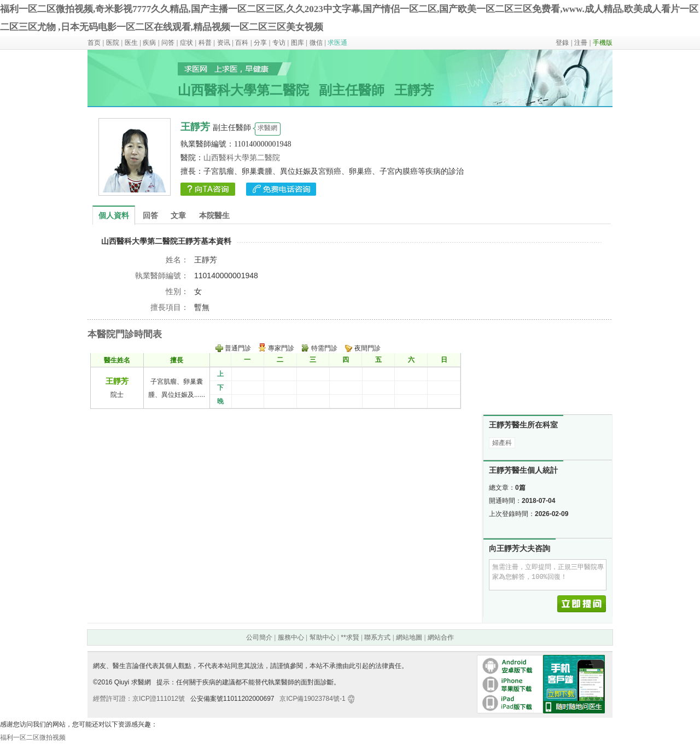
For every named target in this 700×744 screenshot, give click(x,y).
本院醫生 (214, 216)
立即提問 (585, 604)
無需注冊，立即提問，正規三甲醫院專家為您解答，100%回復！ (548, 575)
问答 (168, 43)
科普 (205, 43)
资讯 (224, 43)
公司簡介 (259, 637)
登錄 (562, 43)
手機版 (603, 43)
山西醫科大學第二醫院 (242, 158)
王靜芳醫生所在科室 (523, 425)
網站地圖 (409, 637)
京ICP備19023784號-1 (312, 699)
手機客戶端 (542, 684)
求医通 (337, 43)
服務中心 (291, 637)
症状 (186, 43)
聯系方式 (377, 637)
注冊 (581, 43)
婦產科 (502, 443)
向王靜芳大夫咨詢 (520, 549)
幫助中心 (323, 637)
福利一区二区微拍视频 (33, 737)
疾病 (149, 43)
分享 (260, 43)
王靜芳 (117, 381)
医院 (113, 43)
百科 (242, 43)
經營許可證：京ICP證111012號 (139, 699)
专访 (279, 43)
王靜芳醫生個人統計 (523, 470)
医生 (131, 43)
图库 (297, 43)
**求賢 (350, 637)
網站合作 (441, 637)
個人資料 (114, 216)
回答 (150, 216)
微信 (316, 43)
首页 (94, 43)
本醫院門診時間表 (125, 334)
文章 (178, 216)
